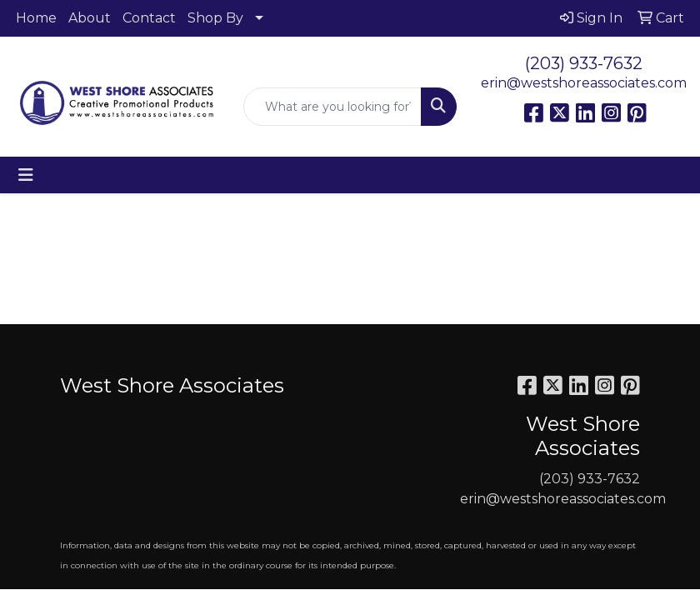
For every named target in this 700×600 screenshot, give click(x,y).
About (90, 18)
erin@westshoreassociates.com (584, 83)
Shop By (215, 18)
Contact (149, 18)
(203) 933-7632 (584, 63)
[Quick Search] (332, 107)
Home (36, 18)
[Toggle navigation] (26, 175)
